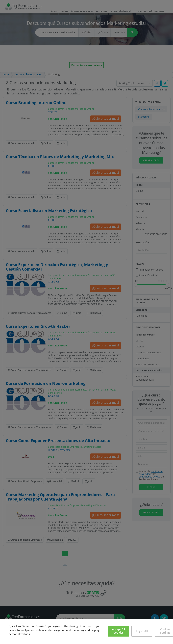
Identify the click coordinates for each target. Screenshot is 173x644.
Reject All (142, 631)
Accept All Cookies (118, 631)
